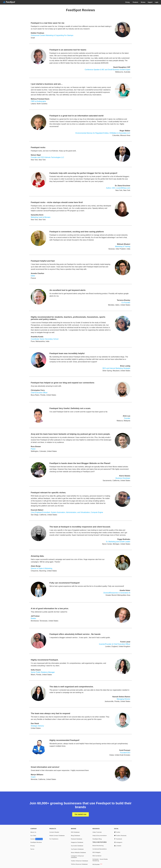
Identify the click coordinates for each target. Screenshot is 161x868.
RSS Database (75, 832)
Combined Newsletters (100, 849)
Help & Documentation (100, 836)
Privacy (33, 846)
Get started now (81, 814)
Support (150, 2)
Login (157, 2)
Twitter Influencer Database (79, 861)
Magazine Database (77, 842)
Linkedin (118, 846)
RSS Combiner (97, 856)
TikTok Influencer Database (79, 864)
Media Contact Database (57, 836)
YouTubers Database (77, 849)
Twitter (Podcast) (120, 836)
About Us (33, 832)
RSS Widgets (96, 852)
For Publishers (54, 839)
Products (135, 2)
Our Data (33, 836)
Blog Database (75, 836)
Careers (37, 839)
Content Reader (54, 832)
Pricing (127, 2)
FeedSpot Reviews (36, 842)
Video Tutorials (97, 832)
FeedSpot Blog (97, 839)
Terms (32, 849)
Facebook (118, 839)
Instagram (118, 842)
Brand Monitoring (98, 846)
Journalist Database (77, 846)
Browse (143, 2)
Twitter (117, 832)
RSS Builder (97, 864)
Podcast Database (77, 839)
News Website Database (78, 852)
